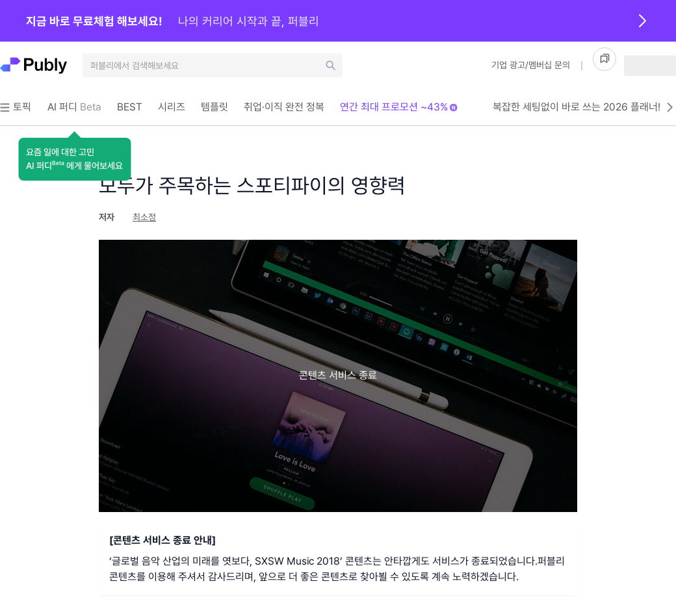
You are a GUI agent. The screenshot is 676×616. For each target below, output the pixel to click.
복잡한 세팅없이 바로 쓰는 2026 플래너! (584, 107)
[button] (74, 159)
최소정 (144, 217)
